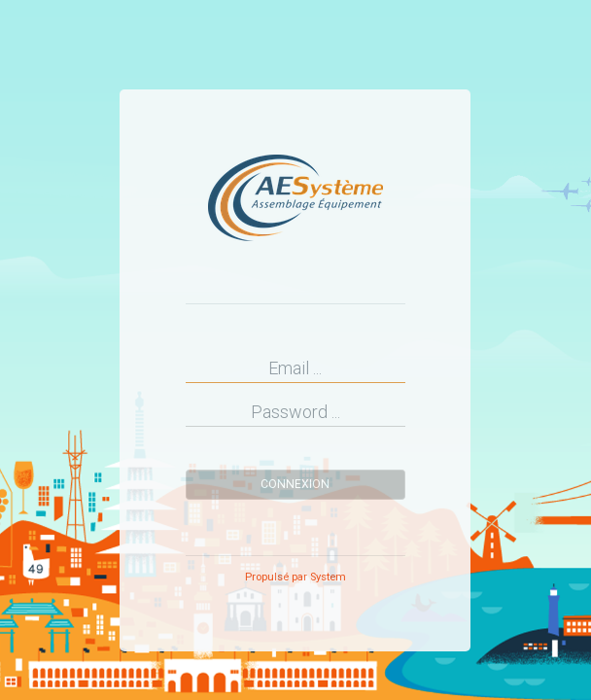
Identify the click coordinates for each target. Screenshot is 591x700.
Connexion (295, 484)
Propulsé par (295, 577)
